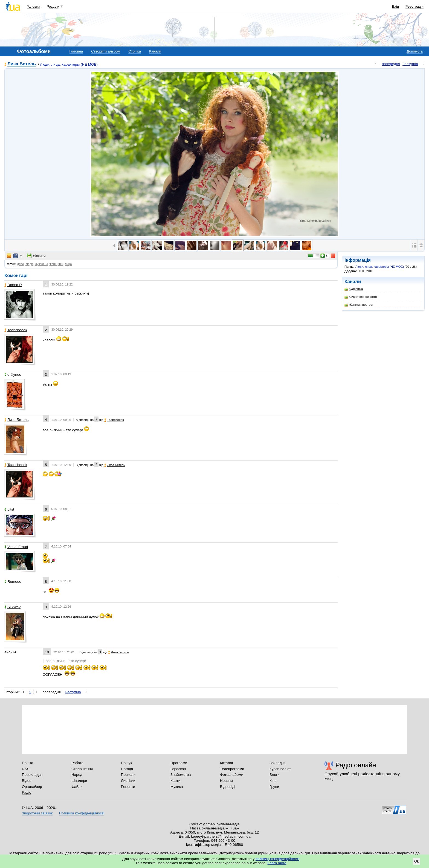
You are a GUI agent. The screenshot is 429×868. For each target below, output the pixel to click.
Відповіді (228, 787)
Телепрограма (232, 769)
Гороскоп (178, 769)
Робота (77, 763)
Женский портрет (359, 305)
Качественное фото (361, 297)
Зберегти (36, 256)
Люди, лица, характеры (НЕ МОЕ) (69, 64)
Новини (226, 781)
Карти (175, 781)
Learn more (277, 863)
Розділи (53, 6)
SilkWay (12, 607)
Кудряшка (354, 289)
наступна (410, 64)
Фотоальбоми (232, 775)
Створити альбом (106, 51)
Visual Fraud (16, 547)
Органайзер (32, 787)
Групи (274, 787)
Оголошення (82, 769)
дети (21, 264)
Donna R (13, 285)
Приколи (128, 775)
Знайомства (181, 775)
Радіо (27, 792)
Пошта (27, 763)
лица (68, 264)
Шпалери (79, 781)
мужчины (41, 264)
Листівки (128, 781)
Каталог (227, 763)
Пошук (127, 763)
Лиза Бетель (22, 64)
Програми (179, 763)
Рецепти (128, 787)
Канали (155, 51)
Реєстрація (414, 6)
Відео (27, 781)
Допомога (414, 51)
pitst (9, 509)
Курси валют (280, 769)
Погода (127, 769)
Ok (417, 861)
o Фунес (13, 375)
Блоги (275, 775)
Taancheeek (16, 330)
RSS (26, 769)
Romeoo (13, 582)
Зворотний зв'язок (37, 813)
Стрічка (134, 51)
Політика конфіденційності (82, 813)
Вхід (396, 6)
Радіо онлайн (356, 765)
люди (29, 264)
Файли (77, 787)
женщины (56, 264)
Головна (34, 6)
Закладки (277, 763)
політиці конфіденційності (277, 859)
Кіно (273, 781)
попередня (391, 64)
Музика (177, 787)
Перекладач (32, 775)
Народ (77, 775)
